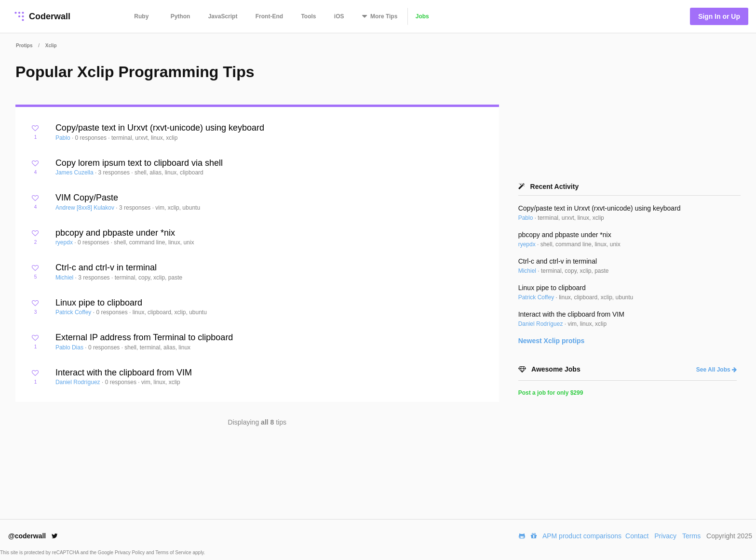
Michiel (65, 278)
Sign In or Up (719, 16)
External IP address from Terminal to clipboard (144, 337)
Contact (637, 536)
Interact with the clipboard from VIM (124, 373)
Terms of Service (174, 553)
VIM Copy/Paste (87, 198)
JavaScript (223, 16)
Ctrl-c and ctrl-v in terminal (106, 267)
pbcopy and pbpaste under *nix (115, 233)
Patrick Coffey (74, 312)
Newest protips (552, 341)
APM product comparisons (582, 536)
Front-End (269, 16)
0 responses (92, 138)
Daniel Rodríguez (79, 382)
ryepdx (65, 242)
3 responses (115, 173)
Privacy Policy (130, 553)
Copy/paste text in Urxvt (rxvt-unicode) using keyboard (160, 128)
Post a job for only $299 (551, 393)
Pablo (64, 138)
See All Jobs (716, 370)
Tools (308, 16)
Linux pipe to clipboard (99, 303)
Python (181, 16)
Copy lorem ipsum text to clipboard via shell (139, 163)
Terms (691, 536)
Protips (24, 46)
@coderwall (33, 536)
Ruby (141, 16)
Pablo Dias (70, 347)
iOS (339, 16)
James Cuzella (75, 173)
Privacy (665, 536)
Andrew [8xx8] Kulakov (86, 208)
